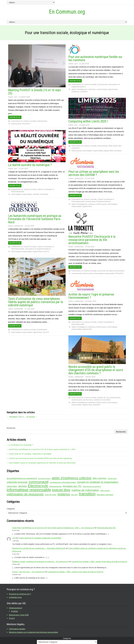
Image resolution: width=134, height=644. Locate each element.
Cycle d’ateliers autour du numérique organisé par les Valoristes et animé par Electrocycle (42, 463)
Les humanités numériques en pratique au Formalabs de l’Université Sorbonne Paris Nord (35, 219)
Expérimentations (104, 201)
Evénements (42, 121)
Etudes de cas (103, 398)
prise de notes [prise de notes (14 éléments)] (51, 495)
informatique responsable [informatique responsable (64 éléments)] (29, 490)
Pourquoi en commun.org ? (20, 594)
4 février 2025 (90, 377)
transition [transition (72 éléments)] (87, 494)
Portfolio (15, 611)
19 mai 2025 (29, 226)
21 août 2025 (84, 64)
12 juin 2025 (23, 169)
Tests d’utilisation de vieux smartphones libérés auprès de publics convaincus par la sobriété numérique (36, 302)
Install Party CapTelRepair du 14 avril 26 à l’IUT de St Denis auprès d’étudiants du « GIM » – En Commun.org (53, 528)
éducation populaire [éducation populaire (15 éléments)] (105, 495)
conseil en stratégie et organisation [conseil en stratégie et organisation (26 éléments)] (98, 482)
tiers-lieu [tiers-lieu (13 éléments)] (74, 495)
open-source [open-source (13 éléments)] (105, 491)
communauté (102, 89)
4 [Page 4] (23, 417)
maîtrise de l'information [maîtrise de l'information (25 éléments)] (85, 490)
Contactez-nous (15, 597)
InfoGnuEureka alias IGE (106, 528)
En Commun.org (67, 12)
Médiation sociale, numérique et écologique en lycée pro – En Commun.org (40, 562)
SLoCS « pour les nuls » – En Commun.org (28, 572)
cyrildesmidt (79, 178)
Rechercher (11, 428)
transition (84, 92)
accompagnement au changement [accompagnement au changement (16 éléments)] (22, 478)
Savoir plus (15, 117)
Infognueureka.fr (16, 608)
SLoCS (46, 251)
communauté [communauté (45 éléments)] (39, 482)
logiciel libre (113, 89)
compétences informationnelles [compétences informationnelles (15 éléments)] (63, 482)
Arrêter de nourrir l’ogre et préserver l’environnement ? (91, 296)
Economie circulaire (105, 271)
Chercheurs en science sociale (24, 121)
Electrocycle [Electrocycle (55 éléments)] (38, 486)
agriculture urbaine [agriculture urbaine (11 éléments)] (44, 478)
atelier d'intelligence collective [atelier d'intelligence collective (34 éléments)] (72, 478)
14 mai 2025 (90, 247)
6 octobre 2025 (25, 97)
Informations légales (17, 629)
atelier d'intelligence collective (83, 89)
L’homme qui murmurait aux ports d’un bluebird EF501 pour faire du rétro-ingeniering (40, 458)
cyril (15, 97)
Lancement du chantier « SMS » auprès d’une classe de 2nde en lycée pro (99, 562)
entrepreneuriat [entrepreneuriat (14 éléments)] (55, 486)
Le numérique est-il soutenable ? (21, 445)
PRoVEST (26, 124)
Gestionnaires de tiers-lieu (82, 400)
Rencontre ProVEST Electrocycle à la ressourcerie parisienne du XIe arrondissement (92, 240)
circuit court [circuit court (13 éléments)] (112, 478)
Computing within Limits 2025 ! (88, 121)
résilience (75, 92)
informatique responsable (93, 151)
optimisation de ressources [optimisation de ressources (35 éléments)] (25, 494)
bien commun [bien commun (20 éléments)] (100, 478)
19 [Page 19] (27, 417)
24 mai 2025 (90, 178)
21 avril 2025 (30, 309)
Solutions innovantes (102, 400)
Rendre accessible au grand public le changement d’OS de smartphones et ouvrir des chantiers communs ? (96, 370)
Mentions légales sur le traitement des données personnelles (33, 632)
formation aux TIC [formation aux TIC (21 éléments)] (72, 486)
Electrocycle (16, 124)
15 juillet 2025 (84, 125)
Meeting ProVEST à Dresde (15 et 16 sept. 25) (35, 92)
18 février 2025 (91, 301)
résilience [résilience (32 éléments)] (64, 494)
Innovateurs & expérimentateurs (38, 249)
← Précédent (12, 417)
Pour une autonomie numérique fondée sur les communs (95, 59)
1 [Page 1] (18, 417)
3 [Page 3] (21, 417)
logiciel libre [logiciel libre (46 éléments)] (61, 490)
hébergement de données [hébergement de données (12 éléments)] (92, 486)
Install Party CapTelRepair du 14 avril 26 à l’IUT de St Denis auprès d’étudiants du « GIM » (42, 449)
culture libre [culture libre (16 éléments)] (12, 486)
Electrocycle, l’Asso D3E (19, 615)
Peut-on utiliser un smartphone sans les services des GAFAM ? (94, 173)
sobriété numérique (40, 194)
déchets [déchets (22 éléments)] (22, 486)
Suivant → (33, 417)
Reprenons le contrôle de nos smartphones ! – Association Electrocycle (39, 548)
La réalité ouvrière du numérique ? (30, 165)
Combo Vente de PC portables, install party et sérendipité (30, 454)
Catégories (11, 509)
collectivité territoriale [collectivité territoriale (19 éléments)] (17, 482)
